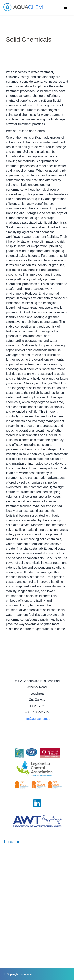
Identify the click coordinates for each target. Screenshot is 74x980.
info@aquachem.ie (37, 719)
